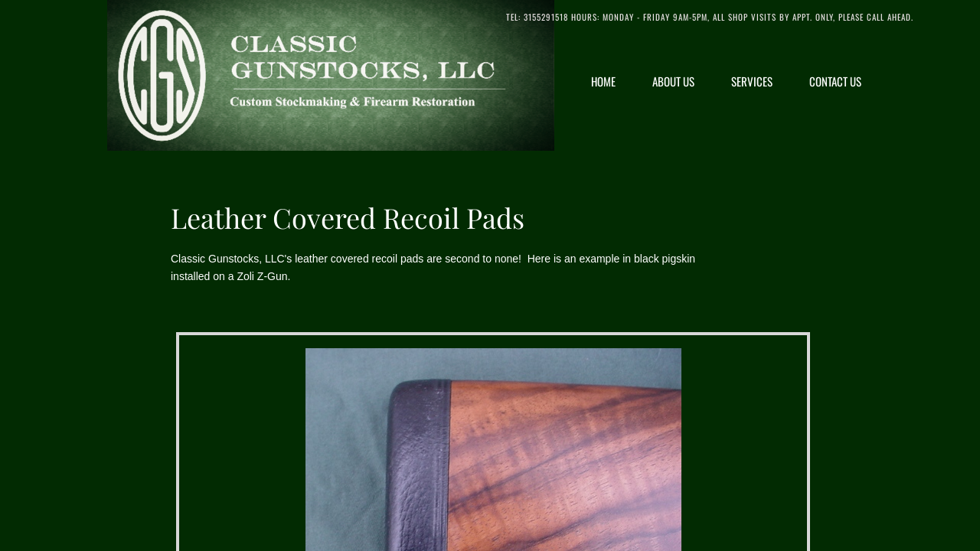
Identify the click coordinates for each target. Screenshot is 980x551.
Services (752, 81)
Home (603, 81)
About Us (673, 81)
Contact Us (835, 81)
